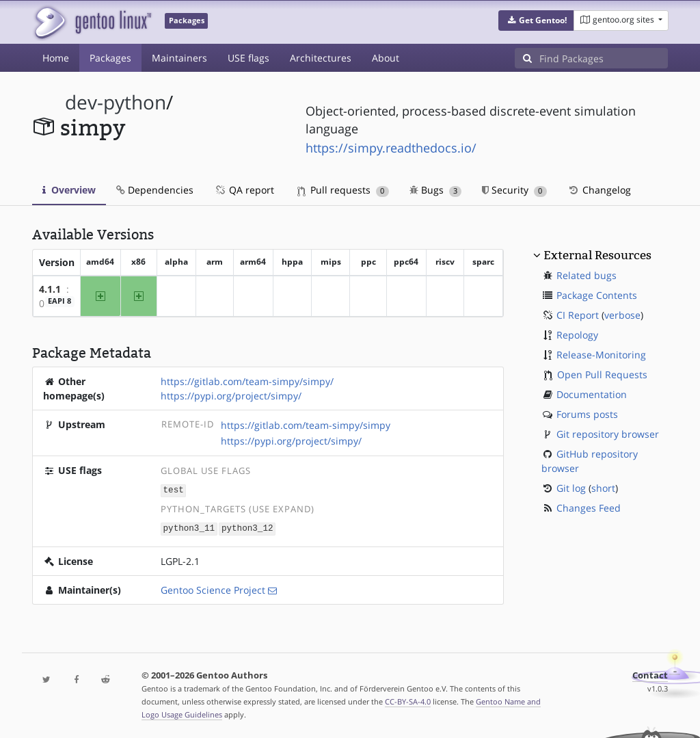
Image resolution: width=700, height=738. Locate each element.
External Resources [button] (597, 255)
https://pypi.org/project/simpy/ (231, 396)
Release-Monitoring (601, 355)
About (386, 58)
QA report (244, 190)
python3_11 (189, 528)
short (603, 488)
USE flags (248, 58)
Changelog (599, 190)
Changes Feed (589, 508)
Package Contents (597, 295)
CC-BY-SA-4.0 (408, 700)
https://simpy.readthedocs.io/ (391, 148)
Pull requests (343, 190)
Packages (110, 58)
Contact (650, 674)
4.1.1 (50, 289)
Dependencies (155, 190)
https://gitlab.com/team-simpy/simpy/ (247, 381)
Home (56, 58)
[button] (536, 21)
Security (514, 190)
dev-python (116, 102)
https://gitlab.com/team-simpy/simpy (306, 425)
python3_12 (247, 528)
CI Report (578, 315)
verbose (622, 315)
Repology (577, 335)
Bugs (436, 190)
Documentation (592, 394)
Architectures (321, 58)
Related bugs (587, 275)
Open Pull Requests (602, 374)
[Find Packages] (604, 58)
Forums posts (587, 414)
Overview (69, 190)
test (174, 490)
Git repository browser (608, 434)
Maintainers (179, 58)
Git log (571, 488)
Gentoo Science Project (213, 589)
